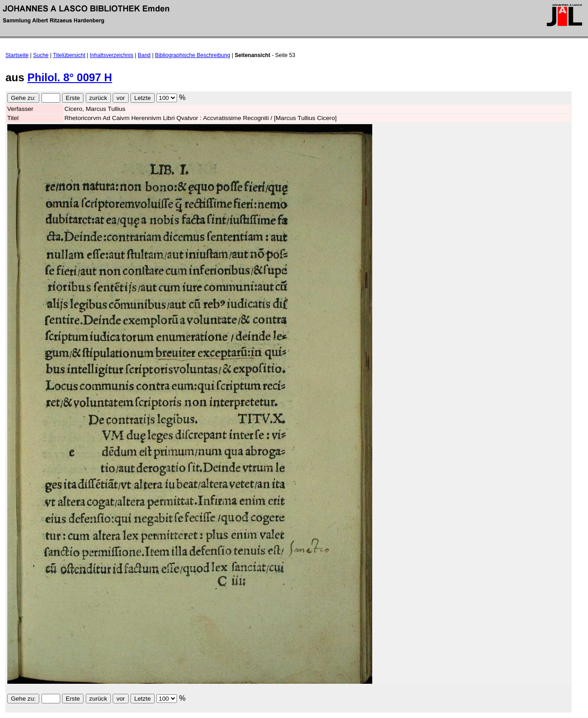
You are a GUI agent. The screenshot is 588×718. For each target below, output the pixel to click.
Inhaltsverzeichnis (112, 55)
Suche (41, 55)
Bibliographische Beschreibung (193, 55)
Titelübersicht (69, 55)
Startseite (17, 55)
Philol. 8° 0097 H (70, 77)
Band (144, 55)
